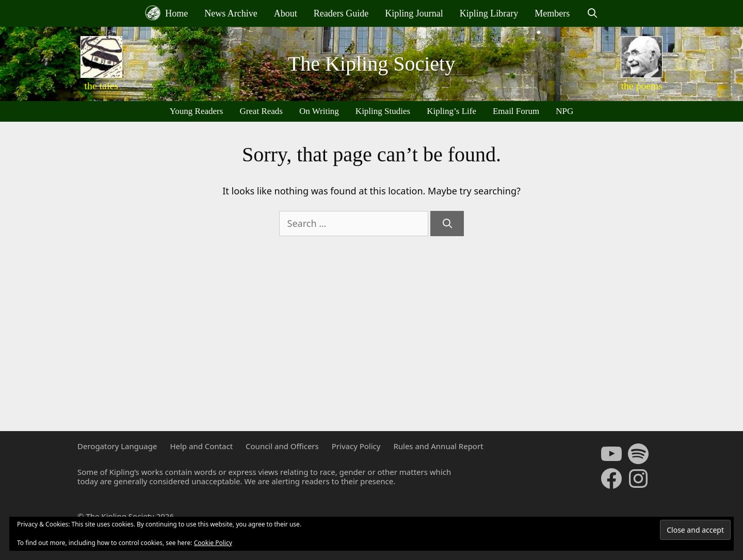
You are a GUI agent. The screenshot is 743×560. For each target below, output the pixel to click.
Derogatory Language (117, 446)
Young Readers (197, 111)
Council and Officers (282, 446)
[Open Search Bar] (592, 13)
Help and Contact (201, 446)
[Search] (447, 224)
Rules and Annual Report (438, 446)
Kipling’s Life (451, 111)
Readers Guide (341, 13)
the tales (101, 86)
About (286, 13)
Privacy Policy (356, 446)
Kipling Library (489, 13)
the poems (642, 86)
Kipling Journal (414, 13)
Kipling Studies (383, 111)
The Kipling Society (372, 64)
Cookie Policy (213, 543)
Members (552, 13)
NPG (564, 111)
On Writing (319, 111)
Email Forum (516, 111)
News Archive (231, 13)
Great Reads (261, 111)
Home (167, 13)
